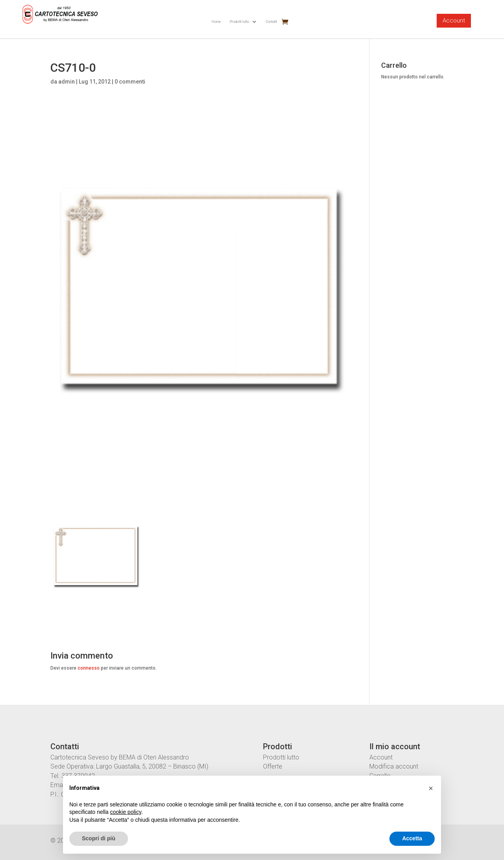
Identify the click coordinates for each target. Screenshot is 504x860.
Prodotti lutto (239, 22)
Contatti (271, 22)
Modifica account (394, 766)
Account (454, 20)
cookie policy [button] (126, 812)
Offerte (273, 766)
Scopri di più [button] (99, 838)
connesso (89, 668)
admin (67, 82)
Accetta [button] (412, 838)
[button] (431, 788)
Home (216, 22)
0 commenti (130, 82)
